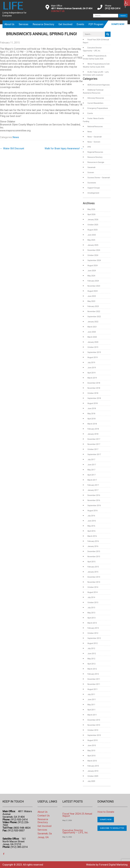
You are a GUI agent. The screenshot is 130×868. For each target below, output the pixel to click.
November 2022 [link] (94, 311)
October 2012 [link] (93, 633)
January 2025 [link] (93, 245)
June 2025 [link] (92, 235)
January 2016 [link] (93, 546)
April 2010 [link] (91, 756)
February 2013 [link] (93, 628)
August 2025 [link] (93, 230)
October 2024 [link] (93, 255)
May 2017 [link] (91, 470)
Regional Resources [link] (95, 152)
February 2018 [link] (93, 429)
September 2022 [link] (94, 317)
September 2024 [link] (94, 260)
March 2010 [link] (92, 761)
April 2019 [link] (91, 373)
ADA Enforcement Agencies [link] (99, 85)
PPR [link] (89, 147)
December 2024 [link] (94, 250)
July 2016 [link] (91, 516)
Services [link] (23, 24)
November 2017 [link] (94, 444)
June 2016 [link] (92, 521)
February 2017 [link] (93, 485)
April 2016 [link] (91, 531)
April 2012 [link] (91, 664)
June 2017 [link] (92, 465)
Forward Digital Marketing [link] (113, 865)
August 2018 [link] (93, 403)
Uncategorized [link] (93, 193)
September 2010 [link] (94, 735)
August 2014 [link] (93, 592)
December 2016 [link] (94, 495)
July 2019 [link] (91, 363)
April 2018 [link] (91, 419)
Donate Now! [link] (118, 24)
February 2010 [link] (93, 766)
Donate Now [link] (106, 820)
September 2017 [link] (94, 454)
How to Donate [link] (106, 812)
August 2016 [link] (93, 511)
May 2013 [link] (91, 613)
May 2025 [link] (91, 240)
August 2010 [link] (93, 740)
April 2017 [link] (91, 475)
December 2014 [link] (94, 577)
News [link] (16, 137)
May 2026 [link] (91, 209)
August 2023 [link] (93, 291)
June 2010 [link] (92, 745)
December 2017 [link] (94, 439)
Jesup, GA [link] (43, 837)
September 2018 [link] (94, 398)
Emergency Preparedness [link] (98, 108)
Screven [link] (91, 172)
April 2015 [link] (91, 562)
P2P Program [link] (96, 24)
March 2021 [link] (92, 327)
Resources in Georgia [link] (96, 162)
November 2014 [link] (94, 582)
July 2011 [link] (91, 694)
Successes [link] (92, 183)
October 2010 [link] (93, 730)
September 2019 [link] (94, 352)
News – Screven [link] (94, 142)
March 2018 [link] (92, 424)
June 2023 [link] (92, 296)
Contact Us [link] (44, 816)
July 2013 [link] (91, 608)
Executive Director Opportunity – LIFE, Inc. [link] (75, 831)
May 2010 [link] (91, 751)
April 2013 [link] (91, 618)
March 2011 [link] (92, 715)
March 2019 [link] (92, 378)
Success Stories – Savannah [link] (99, 178)
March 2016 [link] (92, 536)
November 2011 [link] (94, 684)
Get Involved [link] (65, 24)
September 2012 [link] (94, 638)
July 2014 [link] (91, 597)
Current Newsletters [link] (95, 103)
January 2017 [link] (93, 490)
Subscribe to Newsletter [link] (112, 828)
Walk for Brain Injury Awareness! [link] (64, 148)
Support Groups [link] (94, 188)
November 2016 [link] (94, 500)
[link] (127, 3)
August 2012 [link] (93, 643)
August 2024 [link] (93, 266)
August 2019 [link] (93, 357)
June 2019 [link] (92, 368)
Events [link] (80, 24)
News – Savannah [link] (95, 137)
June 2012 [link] (92, 654)
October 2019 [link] (93, 347)
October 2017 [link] (93, 449)
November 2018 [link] (94, 388)
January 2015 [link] (93, 572)
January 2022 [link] (93, 322)
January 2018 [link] (93, 434)
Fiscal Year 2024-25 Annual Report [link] (77, 815)
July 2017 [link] (91, 460)
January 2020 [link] (93, 342)
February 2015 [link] (93, 567)
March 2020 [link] (92, 337)
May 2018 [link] (91, 414)
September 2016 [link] (94, 505)
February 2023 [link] (93, 306)
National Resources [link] (95, 127)
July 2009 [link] (91, 781)
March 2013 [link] (92, 623)
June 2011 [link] (92, 700)
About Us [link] (9, 24)
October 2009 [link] (93, 776)
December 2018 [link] (94, 383)
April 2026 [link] (91, 214)
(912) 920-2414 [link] (113, 8)
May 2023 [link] (91, 301)
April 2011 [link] (91, 710)
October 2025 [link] (93, 225)
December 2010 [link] (94, 720)
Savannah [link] (91, 167)
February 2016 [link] (93, 541)
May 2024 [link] (91, 276)
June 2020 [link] (92, 332)
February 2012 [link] (93, 674)
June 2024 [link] (92, 271)
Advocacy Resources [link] (96, 98)
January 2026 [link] (93, 220)
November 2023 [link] (94, 286)
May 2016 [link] (91, 526)
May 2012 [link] (91, 659)
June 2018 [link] (92, 408)
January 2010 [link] (93, 771)
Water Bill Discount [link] (12, 148)
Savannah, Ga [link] (45, 834)
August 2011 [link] (93, 689)
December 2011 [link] (94, 679)
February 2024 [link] (93, 281)
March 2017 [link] (92, 480)
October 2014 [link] (93, 587)
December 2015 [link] (94, 551)
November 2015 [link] (94, 557)
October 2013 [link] (93, 602)
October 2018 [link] (93, 393)
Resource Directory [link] (43, 24)
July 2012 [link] (91, 648)
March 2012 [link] (92, 669)
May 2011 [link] (91, 705)
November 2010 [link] (94, 725)
